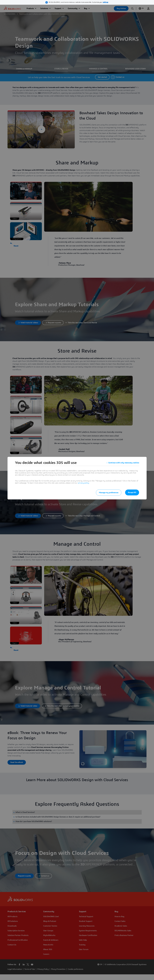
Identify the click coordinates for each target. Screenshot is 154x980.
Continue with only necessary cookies (124, 463)
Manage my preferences (109, 493)
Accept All (132, 492)
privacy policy (84, 483)
